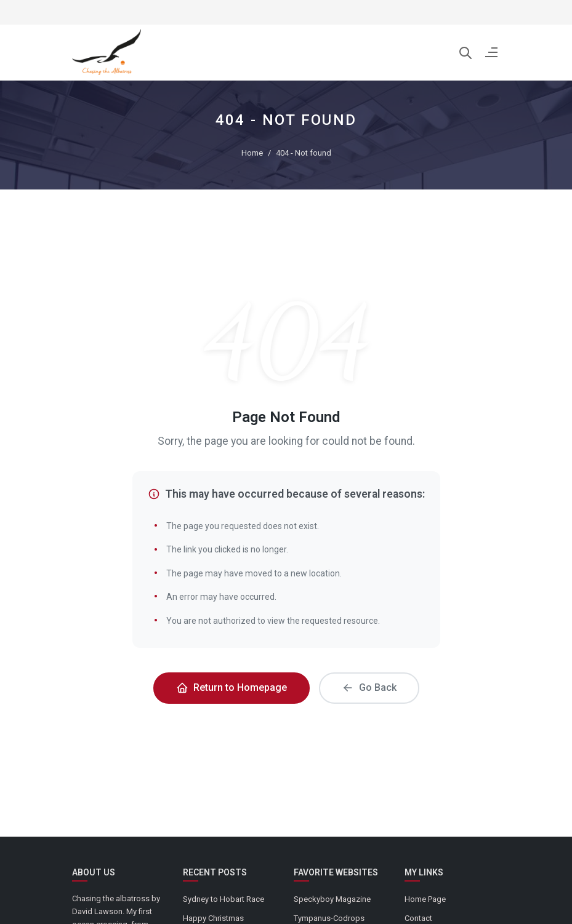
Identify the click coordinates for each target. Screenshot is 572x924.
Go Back (369, 688)
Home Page (425, 899)
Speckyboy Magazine (332, 899)
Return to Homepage (232, 688)
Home (252, 153)
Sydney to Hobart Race (224, 899)
